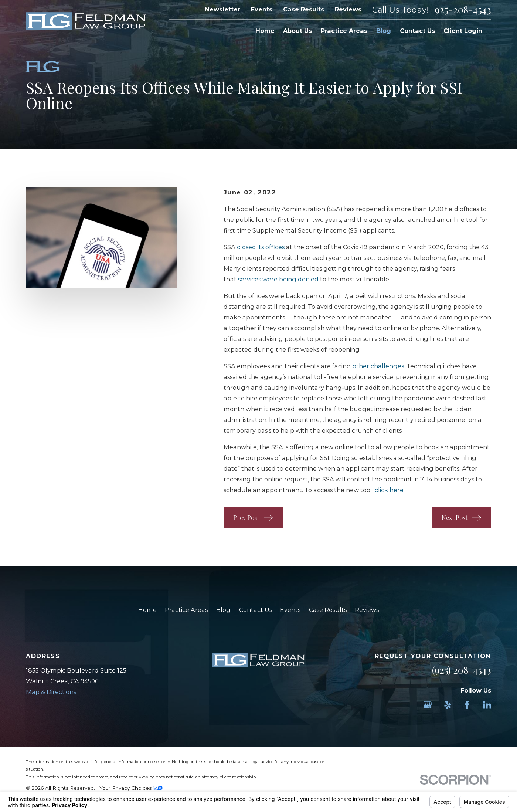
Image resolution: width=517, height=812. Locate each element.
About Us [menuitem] (297, 31)
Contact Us (256, 610)
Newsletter (222, 9)
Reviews (348, 9)
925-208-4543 (463, 10)
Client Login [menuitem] (463, 31)
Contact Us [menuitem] (417, 31)
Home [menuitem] (265, 31)
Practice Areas (186, 610)
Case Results (304, 9)
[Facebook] (467, 705)
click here (389, 490)
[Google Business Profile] (428, 705)
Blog (223, 610)
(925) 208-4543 (462, 670)
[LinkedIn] (487, 705)
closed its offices (261, 247)
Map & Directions (51, 692)
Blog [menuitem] (384, 31)
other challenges (378, 366)
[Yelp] (448, 705)
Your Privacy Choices (131, 788)
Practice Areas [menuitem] (344, 31)
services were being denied (278, 279)
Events (262, 9)
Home (147, 610)
